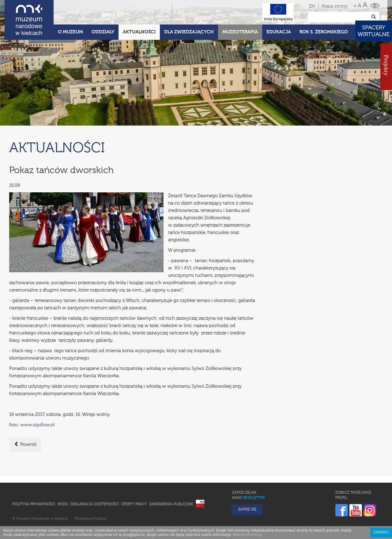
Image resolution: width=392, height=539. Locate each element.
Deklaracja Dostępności (95, 504)
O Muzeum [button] (70, 32)
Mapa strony (335, 6)
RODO (63, 504)
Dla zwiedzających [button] (189, 32)
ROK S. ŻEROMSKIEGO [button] (324, 32)
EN (312, 6)
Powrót (25, 444)
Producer (100, 519)
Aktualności (139, 32)
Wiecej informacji (247, 535)
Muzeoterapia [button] (240, 32)
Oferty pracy (134, 504)
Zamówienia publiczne (171, 504)
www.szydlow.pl (38, 425)
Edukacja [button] (279, 32)
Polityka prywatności (34, 504)
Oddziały (103, 32)
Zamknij (381, 533)
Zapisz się (247, 510)
